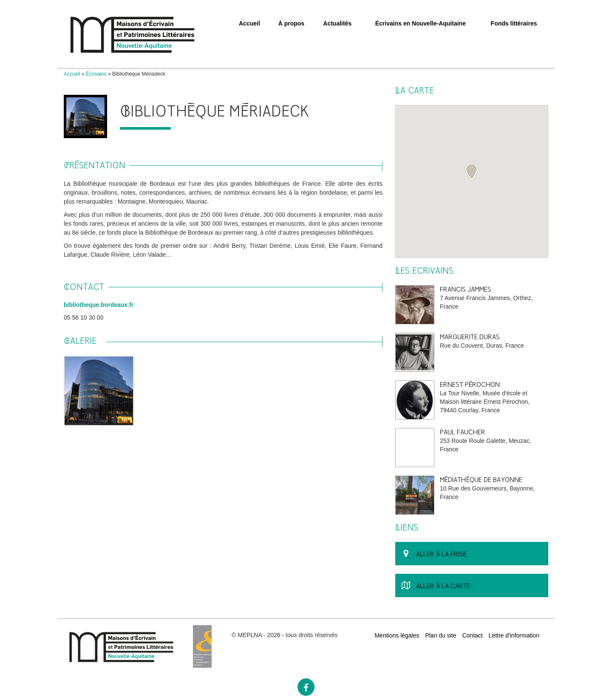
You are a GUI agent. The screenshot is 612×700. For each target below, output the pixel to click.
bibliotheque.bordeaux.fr (99, 305)
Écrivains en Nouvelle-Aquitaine (421, 23)
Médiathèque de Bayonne (481, 480)
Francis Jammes (466, 289)
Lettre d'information (514, 635)
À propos (291, 23)
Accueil (249, 23)
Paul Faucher (463, 432)
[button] (472, 172)
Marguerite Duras (470, 337)
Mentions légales (397, 635)
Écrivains (96, 74)
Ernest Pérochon (470, 384)
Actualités (337, 23)
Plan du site (441, 635)
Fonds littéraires (514, 23)
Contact (472, 635)
